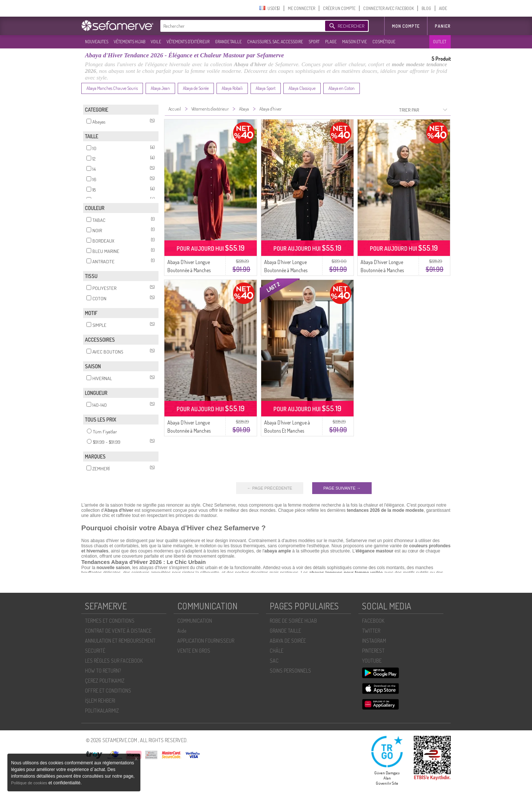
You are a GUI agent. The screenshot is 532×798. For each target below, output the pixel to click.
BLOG (426, 8)
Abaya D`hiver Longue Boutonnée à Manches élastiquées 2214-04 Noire (289, 270)
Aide (182, 631)
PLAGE (331, 42)
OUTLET (440, 42)
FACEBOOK (373, 621)
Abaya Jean (160, 88)
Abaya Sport (266, 88)
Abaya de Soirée (196, 88)
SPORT (314, 42)
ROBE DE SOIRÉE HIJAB (293, 621)
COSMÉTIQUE (384, 42)
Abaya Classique (302, 88)
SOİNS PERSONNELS (290, 671)
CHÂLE (277, 651)
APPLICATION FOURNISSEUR (206, 641)
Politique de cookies (30, 783)
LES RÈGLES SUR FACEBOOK (114, 661)
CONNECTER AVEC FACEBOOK (388, 8)
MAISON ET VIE (354, 42)
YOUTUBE (372, 661)
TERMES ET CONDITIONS (110, 621)
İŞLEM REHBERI (100, 701)
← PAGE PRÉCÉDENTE (270, 488)
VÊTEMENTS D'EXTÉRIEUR (188, 42)
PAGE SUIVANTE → (342, 488)
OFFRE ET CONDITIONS (108, 691)
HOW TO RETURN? (103, 671)
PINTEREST (373, 651)
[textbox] (241, 26)
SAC (274, 661)
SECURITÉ (95, 651)
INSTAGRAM (374, 641)
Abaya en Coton (342, 88)
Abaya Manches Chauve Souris (112, 88)
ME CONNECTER (301, 8)
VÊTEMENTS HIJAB (129, 42)
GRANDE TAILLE (228, 42)
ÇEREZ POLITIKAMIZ (105, 681)
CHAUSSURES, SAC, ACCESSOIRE (275, 42)
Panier (443, 26)
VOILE (156, 42)
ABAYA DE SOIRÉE (288, 641)
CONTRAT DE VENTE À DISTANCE (118, 631)
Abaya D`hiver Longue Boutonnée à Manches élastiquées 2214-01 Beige (192, 431)
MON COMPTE (406, 26)
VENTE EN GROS (194, 651)
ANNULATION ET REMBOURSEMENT (120, 641)
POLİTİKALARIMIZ (102, 711)
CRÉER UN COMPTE (339, 8)
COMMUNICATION (195, 621)
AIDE (443, 8)
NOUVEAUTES (97, 42)
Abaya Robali (232, 88)
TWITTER (371, 631)
